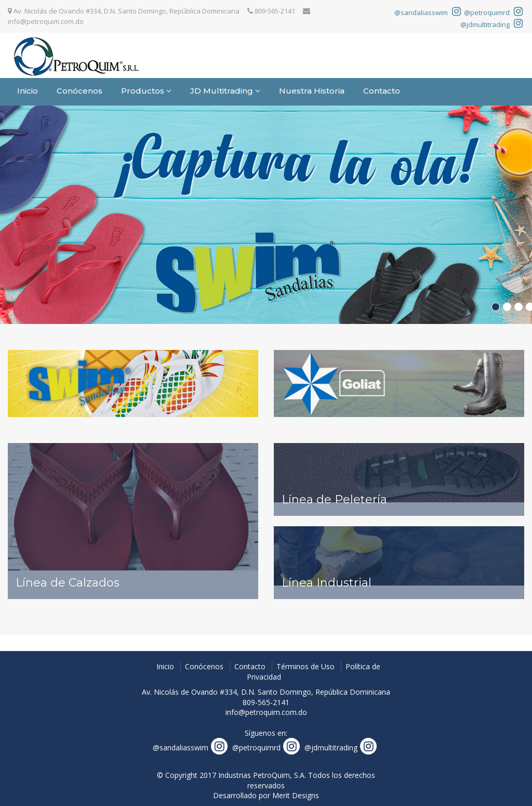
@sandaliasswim (428, 12)
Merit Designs (296, 795)
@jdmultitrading (491, 24)
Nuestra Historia (312, 91)
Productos (146, 91)
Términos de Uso (305, 666)
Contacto (382, 91)
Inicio (28, 91)
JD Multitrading (225, 91)
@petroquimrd (493, 12)
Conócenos (79, 91)
